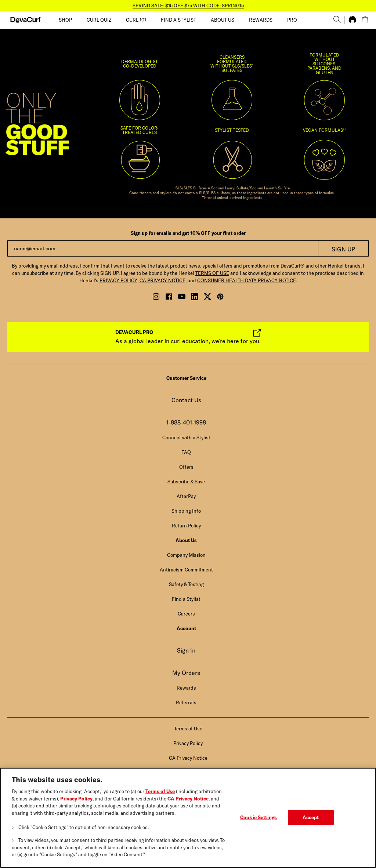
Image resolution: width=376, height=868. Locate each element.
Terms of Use (160, 796)
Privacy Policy (76, 804)
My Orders (186, 673)
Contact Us (186, 400)
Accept (311, 822)
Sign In (186, 650)
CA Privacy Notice (188, 804)
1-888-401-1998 (186, 422)
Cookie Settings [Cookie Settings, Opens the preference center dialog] (258, 822)
